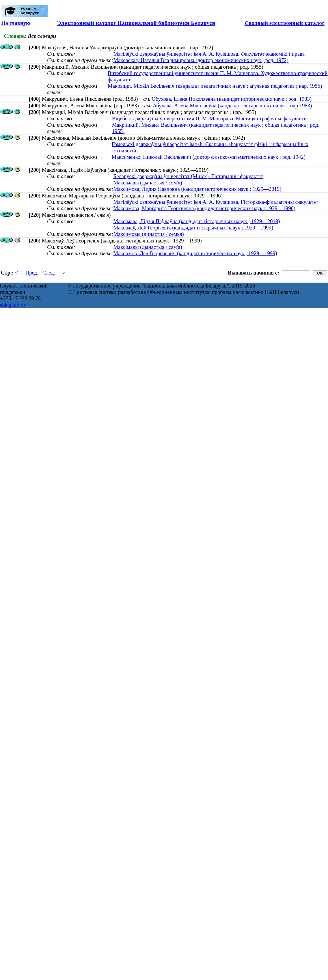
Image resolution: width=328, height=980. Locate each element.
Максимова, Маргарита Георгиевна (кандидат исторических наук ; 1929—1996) (204, 208)
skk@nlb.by (13, 305)
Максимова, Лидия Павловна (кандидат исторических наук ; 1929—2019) (197, 189)
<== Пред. (27, 273)
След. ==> (54, 273)
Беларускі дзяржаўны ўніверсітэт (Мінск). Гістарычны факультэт (188, 176)
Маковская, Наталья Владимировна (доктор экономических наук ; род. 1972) (201, 60)
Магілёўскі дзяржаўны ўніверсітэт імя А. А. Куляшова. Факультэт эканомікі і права (209, 54)
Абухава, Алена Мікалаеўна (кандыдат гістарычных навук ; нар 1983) (232, 106)
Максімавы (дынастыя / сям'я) (148, 183)
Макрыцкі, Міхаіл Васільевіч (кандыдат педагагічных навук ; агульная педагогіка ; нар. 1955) (215, 86)
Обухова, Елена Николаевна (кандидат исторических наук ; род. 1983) (232, 99)
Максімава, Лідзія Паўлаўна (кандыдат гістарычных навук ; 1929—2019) (196, 221)
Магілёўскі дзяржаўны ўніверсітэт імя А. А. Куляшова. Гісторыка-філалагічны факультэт (216, 202)
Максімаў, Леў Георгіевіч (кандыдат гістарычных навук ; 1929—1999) (193, 228)
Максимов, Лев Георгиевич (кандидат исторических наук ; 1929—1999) (195, 253)
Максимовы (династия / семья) (148, 234)
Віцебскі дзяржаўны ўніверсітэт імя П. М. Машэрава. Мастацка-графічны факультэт (209, 118)
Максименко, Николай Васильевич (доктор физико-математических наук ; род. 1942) (209, 157)
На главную (16, 23)
